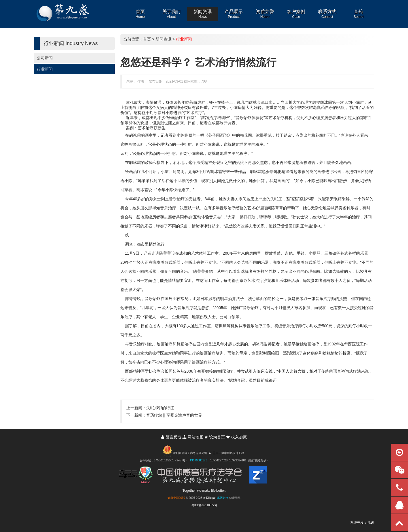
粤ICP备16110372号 (204, 505)
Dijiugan (211, 498)
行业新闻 (45, 69)
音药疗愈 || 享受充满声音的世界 (174, 415)
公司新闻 (45, 58)
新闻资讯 (163, 39)
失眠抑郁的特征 (160, 408)
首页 (147, 39)
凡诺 (371, 523)
